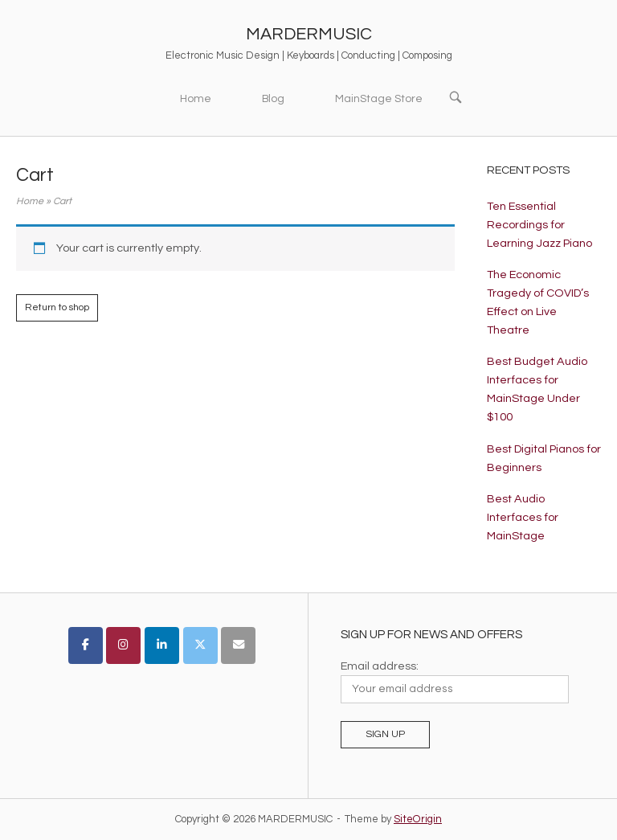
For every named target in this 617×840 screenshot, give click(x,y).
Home (196, 99)
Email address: (380, 666)
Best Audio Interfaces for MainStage (523, 517)
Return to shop (57, 307)
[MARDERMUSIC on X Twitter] (200, 645)
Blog (273, 99)
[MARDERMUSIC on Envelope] (238, 645)
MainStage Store (379, 99)
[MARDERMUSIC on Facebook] (86, 645)
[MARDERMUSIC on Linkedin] (162, 645)
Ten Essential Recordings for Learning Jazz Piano (539, 225)
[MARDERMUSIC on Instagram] (123, 645)
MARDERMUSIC (309, 34)
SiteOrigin (418, 819)
